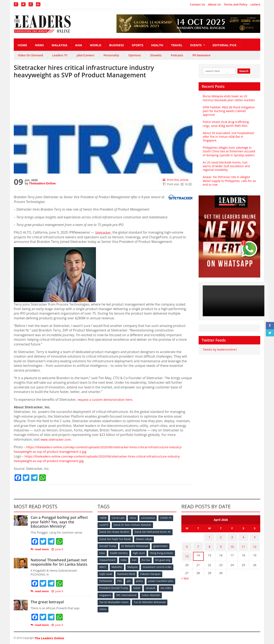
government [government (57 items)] (161, 545)
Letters (255, 5)
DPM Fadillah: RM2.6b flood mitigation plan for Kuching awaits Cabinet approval (228, 111)
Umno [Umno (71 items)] (140, 606)
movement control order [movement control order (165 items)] (114, 572)
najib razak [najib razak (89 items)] (140, 572)
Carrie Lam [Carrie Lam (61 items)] (119, 518)
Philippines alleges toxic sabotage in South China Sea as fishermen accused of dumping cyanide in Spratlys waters (229, 151)
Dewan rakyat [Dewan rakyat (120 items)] (144, 538)
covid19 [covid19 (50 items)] (104, 525)
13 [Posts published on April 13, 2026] (187, 552)
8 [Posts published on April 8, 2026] (210, 544)
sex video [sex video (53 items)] (120, 593)
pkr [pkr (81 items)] (155, 579)
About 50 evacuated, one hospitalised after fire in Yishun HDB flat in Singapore (228, 137)
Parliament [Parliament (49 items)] (131, 579)
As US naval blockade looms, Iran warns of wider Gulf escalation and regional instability (229, 166)
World (96, 45)
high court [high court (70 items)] (140, 552)
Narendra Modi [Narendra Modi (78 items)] (161, 572)
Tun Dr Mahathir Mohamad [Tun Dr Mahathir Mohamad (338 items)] (115, 606)
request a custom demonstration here (106, 400)
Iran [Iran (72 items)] (163, 559)
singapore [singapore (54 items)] (137, 593)
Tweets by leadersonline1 (220, 349)
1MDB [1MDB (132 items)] (103, 518)
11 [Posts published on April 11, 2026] (243, 544)
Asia (79, 45)
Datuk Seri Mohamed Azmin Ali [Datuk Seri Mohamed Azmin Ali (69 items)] (153, 532)
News (39, 45)
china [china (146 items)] (134, 518)
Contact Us (197, 5)
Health (157, 45)
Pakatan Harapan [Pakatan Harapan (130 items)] (110, 579)
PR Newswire (201, 55)
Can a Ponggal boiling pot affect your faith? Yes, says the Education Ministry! (61, 522)
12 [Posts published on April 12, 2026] (255, 544)
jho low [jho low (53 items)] (104, 566)
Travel (177, 45)
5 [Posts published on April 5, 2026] (255, 536)
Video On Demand (31, 55)
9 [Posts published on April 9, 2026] (221, 544)
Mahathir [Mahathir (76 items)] (152, 566)
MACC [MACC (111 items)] (137, 566)
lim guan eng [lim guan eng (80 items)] (121, 566)
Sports (137, 45)
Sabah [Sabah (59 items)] (167, 586)
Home (22, 45)
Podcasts (177, 55)
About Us (214, 5)
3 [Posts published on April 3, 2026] (232, 536)
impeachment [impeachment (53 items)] (136, 559)
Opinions (135, 55)
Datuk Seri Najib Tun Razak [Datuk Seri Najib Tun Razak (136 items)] (115, 538)
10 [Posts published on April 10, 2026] (232, 544)
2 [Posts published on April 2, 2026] (221, 536)
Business (116, 45)
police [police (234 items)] (166, 579)
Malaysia (59, 45)
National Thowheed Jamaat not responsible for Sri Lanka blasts (58, 562)
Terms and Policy (236, 5)
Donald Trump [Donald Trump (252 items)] (108, 545)
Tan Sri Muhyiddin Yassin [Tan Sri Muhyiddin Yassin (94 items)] (138, 599)
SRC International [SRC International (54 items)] (158, 593)
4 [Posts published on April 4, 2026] (243, 536)
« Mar (185, 574)
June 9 (57, 549)
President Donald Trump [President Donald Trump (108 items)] (144, 586)
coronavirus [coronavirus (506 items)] (149, 518)
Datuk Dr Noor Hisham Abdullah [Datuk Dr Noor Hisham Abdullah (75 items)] (133, 525)
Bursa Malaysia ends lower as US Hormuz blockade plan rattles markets (228, 98)
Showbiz (156, 55)
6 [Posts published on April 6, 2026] (187, 544)
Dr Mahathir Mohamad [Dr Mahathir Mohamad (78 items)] (135, 545)
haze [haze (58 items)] (102, 552)
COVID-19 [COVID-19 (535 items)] (167, 518)
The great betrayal (47, 602)
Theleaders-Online (42, 183)
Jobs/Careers (85, 55)
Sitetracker (103, 232)
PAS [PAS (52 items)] (146, 579)
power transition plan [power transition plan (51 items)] (112, 586)
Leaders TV (60, 55)
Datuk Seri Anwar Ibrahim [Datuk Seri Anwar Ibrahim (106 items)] (114, 532)
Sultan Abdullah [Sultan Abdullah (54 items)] (109, 599)
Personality (111, 55)
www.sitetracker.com (57, 439)
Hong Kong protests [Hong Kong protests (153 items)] (111, 559)
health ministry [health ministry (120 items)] (119, 552)
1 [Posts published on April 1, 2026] (210, 536)
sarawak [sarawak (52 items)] (104, 593)
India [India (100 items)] (153, 559)
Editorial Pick (225, 45)
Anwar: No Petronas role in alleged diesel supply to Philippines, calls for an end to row (229, 181)
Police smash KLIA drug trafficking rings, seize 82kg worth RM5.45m (229, 124)
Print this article (175, 180)
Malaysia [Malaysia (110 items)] (168, 566)
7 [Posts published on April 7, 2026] (198, 544)
